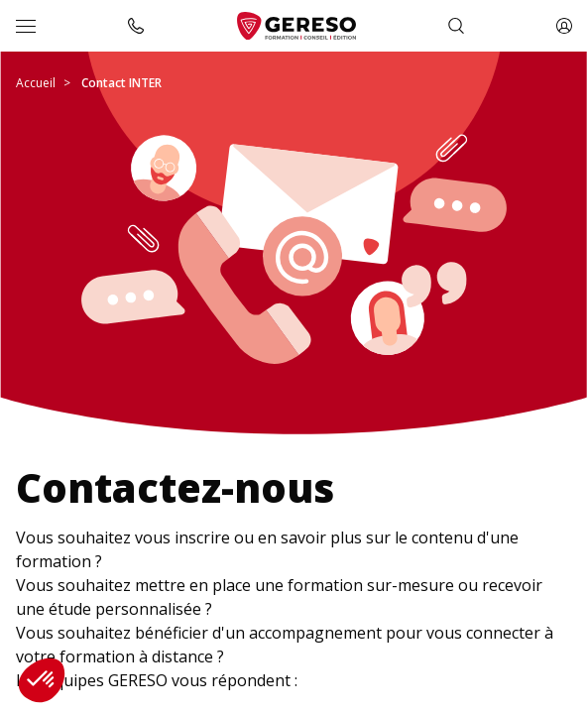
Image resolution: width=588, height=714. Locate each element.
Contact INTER (121, 83)
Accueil (36, 83)
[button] (42, 680)
